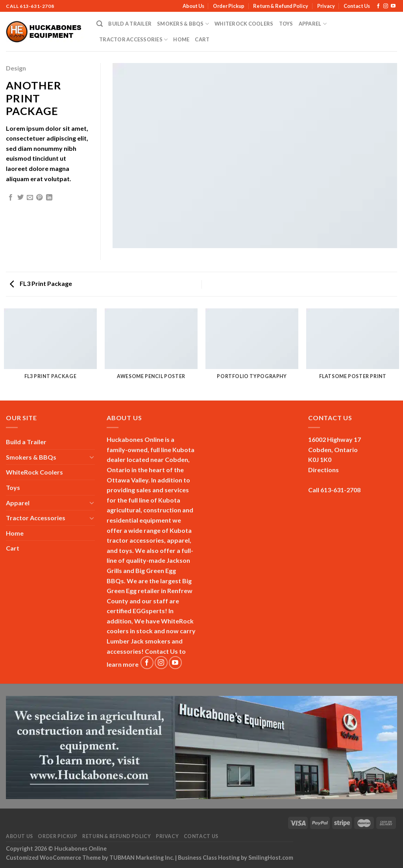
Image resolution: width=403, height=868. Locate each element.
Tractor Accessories (133, 40)
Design (16, 68)
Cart (202, 39)
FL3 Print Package (41, 283)
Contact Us (357, 6)
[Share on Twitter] (20, 198)
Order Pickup (229, 6)
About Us (193, 6)
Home (181, 39)
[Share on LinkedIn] (49, 198)
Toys (286, 24)
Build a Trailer (130, 24)
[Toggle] (92, 457)
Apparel (313, 24)
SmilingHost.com (271, 858)
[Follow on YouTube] (393, 6)
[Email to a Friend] (30, 198)
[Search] (100, 24)
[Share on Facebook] (11, 198)
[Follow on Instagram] (386, 6)
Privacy (326, 6)
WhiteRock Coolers (244, 24)
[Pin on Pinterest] (39, 198)
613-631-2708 (37, 6)
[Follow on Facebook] (378, 6)
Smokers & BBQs (183, 24)
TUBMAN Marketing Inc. (142, 858)
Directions (324, 470)
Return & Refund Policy (281, 6)
